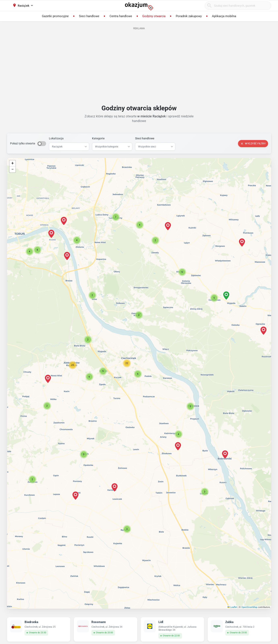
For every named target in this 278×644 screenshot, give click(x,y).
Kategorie (98, 138)
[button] (138, 374)
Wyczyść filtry (253, 144)
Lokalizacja (56, 138)
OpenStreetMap (249, 607)
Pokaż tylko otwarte (23, 143)
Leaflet (232, 607)
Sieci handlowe (145, 138)
